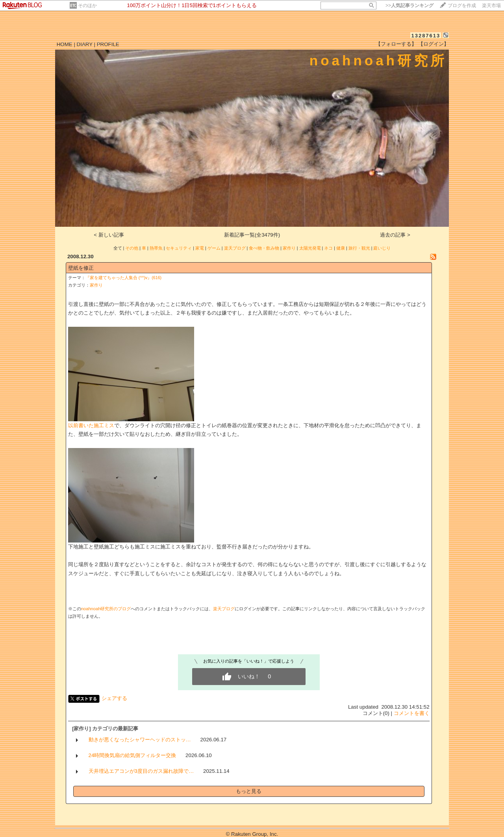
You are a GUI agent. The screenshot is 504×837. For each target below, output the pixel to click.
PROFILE (108, 44)
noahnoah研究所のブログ (106, 609)
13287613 (426, 36)
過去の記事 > (395, 235)
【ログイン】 (434, 44)
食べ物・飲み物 (264, 248)
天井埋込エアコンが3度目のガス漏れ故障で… (141, 771)
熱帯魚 (156, 248)
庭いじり (382, 248)
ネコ (328, 248)
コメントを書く (412, 713)
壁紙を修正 (81, 268)
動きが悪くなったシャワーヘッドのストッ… (140, 740)
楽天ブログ (235, 248)
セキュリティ (179, 248)
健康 (341, 248)
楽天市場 (491, 6)
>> (409, 6)
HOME (65, 44)
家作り (289, 248)
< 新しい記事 (109, 235)
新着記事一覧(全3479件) (252, 235)
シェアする (114, 698)
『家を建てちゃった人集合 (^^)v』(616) (123, 278)
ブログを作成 (462, 6)
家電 (200, 248)
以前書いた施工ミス (91, 425)
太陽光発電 (310, 248)
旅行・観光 (359, 248)
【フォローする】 (396, 44)
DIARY (85, 44)
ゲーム (214, 248)
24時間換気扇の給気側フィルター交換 (132, 755)
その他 (132, 248)
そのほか (87, 6)
